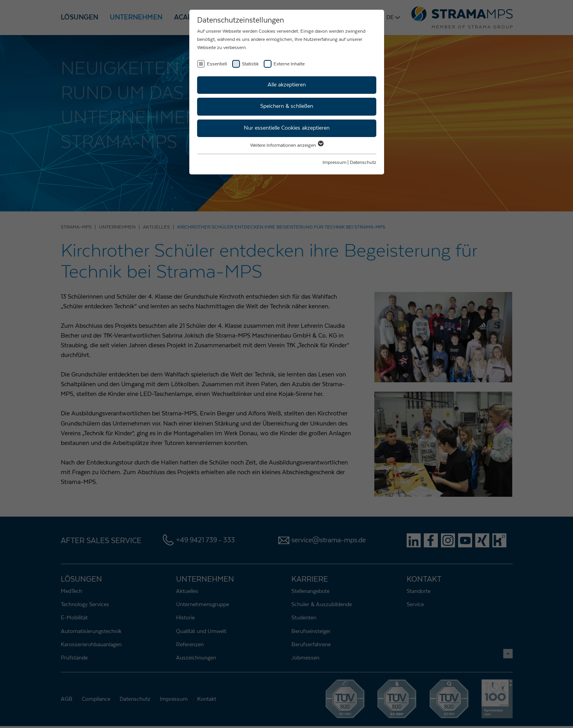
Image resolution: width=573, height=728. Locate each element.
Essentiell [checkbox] (217, 64)
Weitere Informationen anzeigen (286, 145)
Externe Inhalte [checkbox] (289, 64)
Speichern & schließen (287, 106)
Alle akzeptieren (287, 85)
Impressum (334, 162)
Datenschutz (363, 162)
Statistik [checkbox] (250, 64)
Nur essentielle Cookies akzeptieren (287, 128)
